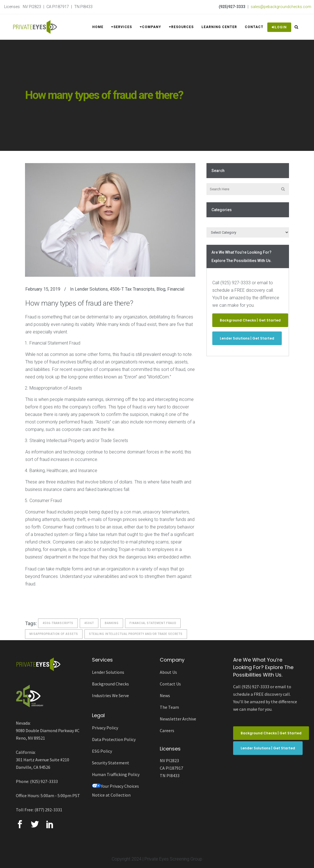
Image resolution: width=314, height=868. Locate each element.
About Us (168, 672)
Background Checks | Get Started (250, 320)
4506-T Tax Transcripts (132, 289)
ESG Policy (102, 751)
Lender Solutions (91, 289)
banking (112, 623)
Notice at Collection (111, 795)
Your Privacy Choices (115, 786)
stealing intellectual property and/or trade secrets (136, 634)
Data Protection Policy (114, 739)
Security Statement (111, 763)
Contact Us (170, 684)
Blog (161, 289)
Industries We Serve (110, 695)
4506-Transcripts (58, 623)
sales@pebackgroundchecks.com (281, 7)
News (165, 695)
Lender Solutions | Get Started (247, 338)
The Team (169, 707)
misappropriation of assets (54, 634)
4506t (89, 623)
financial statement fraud (153, 623)
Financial (176, 289)
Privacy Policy (105, 728)
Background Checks (110, 684)
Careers (167, 730)
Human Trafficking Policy (116, 774)
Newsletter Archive (178, 719)
